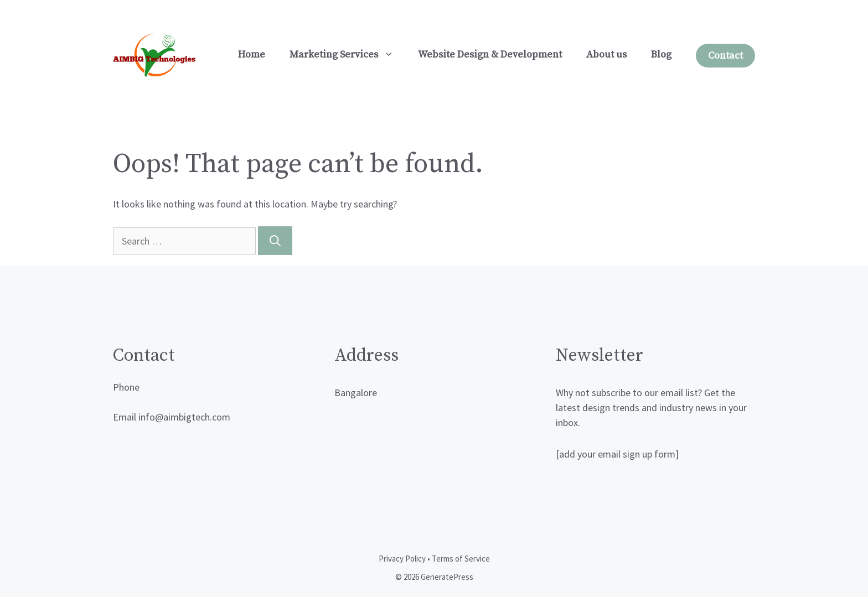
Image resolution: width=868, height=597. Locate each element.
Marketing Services (348, 55)
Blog (661, 54)
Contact (725, 56)
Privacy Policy (402, 559)
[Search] (275, 241)
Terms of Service (461, 559)
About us (606, 54)
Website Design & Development (490, 54)
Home (252, 54)
